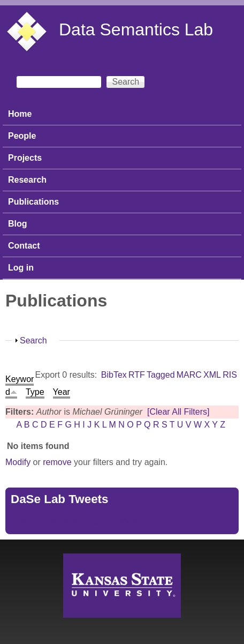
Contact (24, 246)
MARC (189, 375)
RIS (230, 375)
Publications (33, 202)
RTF (137, 375)
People (22, 136)
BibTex (114, 375)
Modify (18, 462)
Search (33, 340)
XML (212, 375)
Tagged (161, 375)
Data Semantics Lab (136, 29)
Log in (21, 268)
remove (57, 462)
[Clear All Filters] (178, 412)
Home (20, 114)
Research (27, 180)
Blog (18, 224)
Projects (25, 158)
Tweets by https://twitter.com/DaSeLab (83, 522)
